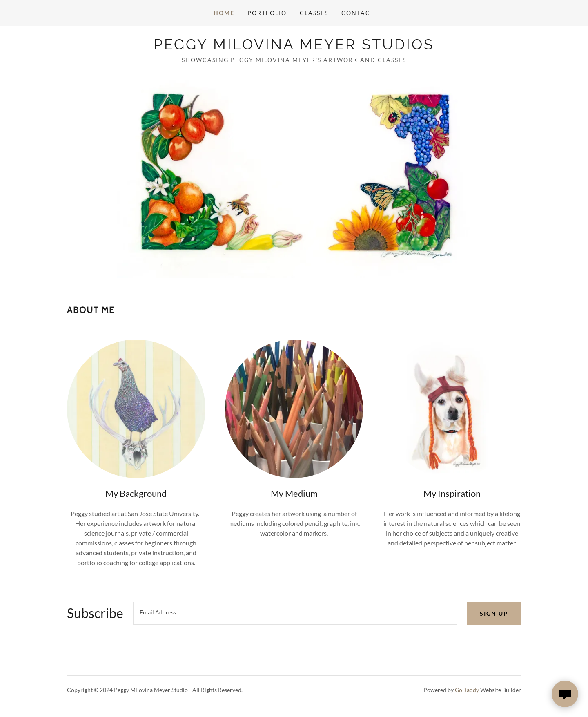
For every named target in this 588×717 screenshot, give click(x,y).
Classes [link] (314, 13)
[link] (294, 47)
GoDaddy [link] (467, 690)
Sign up (494, 613)
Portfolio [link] (267, 13)
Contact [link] (358, 13)
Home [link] (224, 13)
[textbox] (295, 613)
